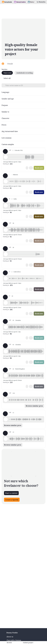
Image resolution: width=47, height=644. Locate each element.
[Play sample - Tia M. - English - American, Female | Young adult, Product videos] (6, 157)
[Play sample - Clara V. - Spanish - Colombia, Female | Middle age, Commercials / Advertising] (6, 327)
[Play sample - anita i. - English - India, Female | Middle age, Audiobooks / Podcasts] (6, 206)
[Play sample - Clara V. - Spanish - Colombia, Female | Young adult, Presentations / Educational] (6, 351)
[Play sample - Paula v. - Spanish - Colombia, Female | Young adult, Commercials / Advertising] (6, 254)
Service (4, 69)
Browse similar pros (34, 406)
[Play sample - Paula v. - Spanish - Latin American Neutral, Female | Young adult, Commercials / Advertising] (6, 230)
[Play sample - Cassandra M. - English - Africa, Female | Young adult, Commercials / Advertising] (6, 278)
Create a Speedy (12, 500)
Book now (39, 168)
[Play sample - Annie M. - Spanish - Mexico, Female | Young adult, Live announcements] (6, 419)
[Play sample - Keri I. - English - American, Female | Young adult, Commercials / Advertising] (6, 400)
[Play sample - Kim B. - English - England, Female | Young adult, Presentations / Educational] (6, 376)
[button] (26, 157)
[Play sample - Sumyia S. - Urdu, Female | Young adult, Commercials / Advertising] (6, 181)
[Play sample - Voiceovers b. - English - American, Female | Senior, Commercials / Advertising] (6, 439)
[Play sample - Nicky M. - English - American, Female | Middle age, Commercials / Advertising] (6, 303)
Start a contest (11, 493)
